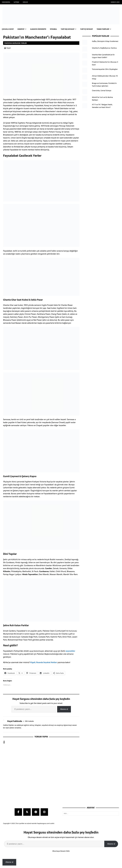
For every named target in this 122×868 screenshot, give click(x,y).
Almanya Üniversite (38, 29)
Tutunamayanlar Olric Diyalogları (105, 69)
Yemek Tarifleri (103, 29)
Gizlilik (25, 2)
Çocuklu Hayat (8, 29)
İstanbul (53, 29)
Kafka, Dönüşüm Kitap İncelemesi (105, 41)
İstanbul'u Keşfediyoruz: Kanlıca (104, 48)
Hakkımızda (6, 2)
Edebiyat (21, 29)
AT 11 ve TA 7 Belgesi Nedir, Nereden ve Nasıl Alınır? (102, 106)
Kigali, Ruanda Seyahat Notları (44, 662)
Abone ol (64, 709)
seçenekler (70, 651)
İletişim (16, 2)
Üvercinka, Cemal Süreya (102, 90)
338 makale (29, 721)
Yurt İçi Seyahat (86, 29)
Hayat (8, 48)
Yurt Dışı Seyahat (68, 29)
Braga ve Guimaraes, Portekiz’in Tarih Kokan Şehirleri (104, 85)
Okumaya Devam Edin (61, 851)
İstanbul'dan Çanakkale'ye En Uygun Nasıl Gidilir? (103, 56)
